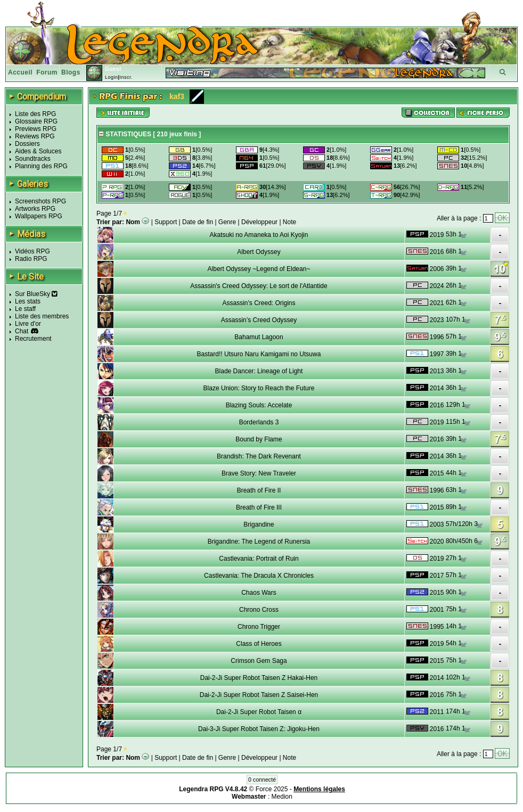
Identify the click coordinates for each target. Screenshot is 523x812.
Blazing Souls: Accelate (259, 405)
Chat (22, 331)
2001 (437, 610)
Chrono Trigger (259, 627)
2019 (437, 235)
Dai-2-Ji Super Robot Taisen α (259, 712)
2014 (437, 388)
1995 (437, 627)
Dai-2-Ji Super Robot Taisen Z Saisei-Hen (259, 695)
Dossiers (27, 144)
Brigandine (259, 524)
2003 (437, 524)
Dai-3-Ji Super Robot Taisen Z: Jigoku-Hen (259, 729)
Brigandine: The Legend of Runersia (259, 542)
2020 (437, 542)
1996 (437, 337)
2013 (437, 371)
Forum (47, 72)
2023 (437, 320)
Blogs (71, 72)
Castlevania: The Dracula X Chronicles (259, 576)
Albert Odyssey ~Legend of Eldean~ (259, 269)
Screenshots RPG (40, 201)
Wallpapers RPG (39, 216)
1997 (437, 354)
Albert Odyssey (259, 252)
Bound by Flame (259, 439)
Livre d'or (28, 324)
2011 (437, 712)
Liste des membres (42, 316)
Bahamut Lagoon (259, 337)
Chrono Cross (259, 610)
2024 (437, 286)
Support (166, 222)
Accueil (20, 72)
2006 (437, 269)
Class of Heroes (259, 644)
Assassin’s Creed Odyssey (259, 320)
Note (289, 222)
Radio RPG (31, 259)
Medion (282, 797)
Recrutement (33, 339)
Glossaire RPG (36, 121)
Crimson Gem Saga (259, 661)
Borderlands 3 (259, 422)
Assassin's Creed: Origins (259, 303)
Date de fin (198, 222)
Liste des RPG (35, 114)
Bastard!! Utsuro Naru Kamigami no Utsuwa (259, 354)
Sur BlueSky (36, 294)
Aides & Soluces (38, 151)
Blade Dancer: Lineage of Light (259, 371)
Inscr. (126, 77)
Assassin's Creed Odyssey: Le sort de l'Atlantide (259, 286)
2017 (437, 576)
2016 (437, 252)
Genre (227, 222)
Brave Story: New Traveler (259, 473)
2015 (437, 473)
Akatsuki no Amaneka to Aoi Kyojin (259, 235)
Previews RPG (36, 129)
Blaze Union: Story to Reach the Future (259, 388)
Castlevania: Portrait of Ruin (259, 559)
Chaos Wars (259, 593)
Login (112, 77)
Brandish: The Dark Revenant (259, 456)
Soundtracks (33, 159)
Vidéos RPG (32, 251)
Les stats (28, 301)
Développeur (259, 222)
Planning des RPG (41, 166)
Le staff (25, 309)
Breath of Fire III (259, 507)
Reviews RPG (35, 136)
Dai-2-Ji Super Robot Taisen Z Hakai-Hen (259, 678)
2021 (437, 303)
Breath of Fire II (259, 490)
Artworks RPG (35, 209)
